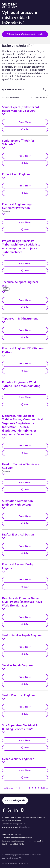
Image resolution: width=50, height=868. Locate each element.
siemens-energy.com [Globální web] (11, 827)
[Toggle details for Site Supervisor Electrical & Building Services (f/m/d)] (4, 732)
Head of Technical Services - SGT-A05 (21, 466)
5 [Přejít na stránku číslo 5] (29, 788)
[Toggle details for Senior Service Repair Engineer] (4, 639)
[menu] (46, 5)
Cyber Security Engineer (18, 759)
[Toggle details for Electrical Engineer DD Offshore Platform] (4, 356)
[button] (25, 129)
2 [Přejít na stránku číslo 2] (20, 788)
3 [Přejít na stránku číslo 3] (23, 788)
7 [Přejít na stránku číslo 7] (36, 788)
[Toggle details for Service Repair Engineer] (4, 669)
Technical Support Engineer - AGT (21, 284)
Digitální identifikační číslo (13, 844)
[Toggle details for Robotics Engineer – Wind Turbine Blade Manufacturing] (4, 389)
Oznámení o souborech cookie (14, 841)
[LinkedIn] (16, 810)
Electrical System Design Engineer (18, 566)
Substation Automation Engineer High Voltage (17, 503)
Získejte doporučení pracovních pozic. (25, 34)
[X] (10, 810)
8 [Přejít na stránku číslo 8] (39, 788)
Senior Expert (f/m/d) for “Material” (18, 143)
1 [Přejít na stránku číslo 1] (17, 788)
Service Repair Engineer (18, 665)
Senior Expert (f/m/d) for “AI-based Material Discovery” (21, 109)
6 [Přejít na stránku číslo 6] (32, 788)
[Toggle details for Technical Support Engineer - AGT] (4, 292)
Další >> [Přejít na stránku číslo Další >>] (45, 788)
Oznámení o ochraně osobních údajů (17, 838)
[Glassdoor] (22, 810)
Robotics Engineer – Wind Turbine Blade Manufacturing (21, 384)
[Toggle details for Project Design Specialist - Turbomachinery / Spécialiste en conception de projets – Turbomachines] (4, 255)
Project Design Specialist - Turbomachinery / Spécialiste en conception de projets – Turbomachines (21, 246)
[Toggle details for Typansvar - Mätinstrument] (4, 322)
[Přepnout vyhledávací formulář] (45, 90)
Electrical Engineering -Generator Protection (17, 206)
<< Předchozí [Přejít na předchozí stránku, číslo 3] (9, 788)
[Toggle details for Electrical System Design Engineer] (4, 572)
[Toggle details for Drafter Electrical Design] (4, 538)
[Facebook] (4, 810)
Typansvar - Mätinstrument (20, 319)
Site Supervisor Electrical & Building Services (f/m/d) (20, 727)
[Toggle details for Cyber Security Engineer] (4, 762)
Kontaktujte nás (17, 800)
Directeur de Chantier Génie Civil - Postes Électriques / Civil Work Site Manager (22, 602)
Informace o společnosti (12, 834)
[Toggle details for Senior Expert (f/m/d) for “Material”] (4, 148)
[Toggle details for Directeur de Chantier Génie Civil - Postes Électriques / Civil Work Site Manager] (4, 609)
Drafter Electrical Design (18, 535)
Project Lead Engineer (16, 174)
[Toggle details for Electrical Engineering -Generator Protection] (4, 214)
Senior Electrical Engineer (19, 695)
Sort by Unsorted (38, 97)
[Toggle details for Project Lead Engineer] (4, 178)
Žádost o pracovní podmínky (14, 824)
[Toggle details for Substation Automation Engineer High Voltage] (4, 508)
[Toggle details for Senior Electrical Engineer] (4, 699)
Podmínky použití (36, 841)
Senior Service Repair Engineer (22, 635)
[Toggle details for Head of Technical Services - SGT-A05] (4, 474)
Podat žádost (25, 122)
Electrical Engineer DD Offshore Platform (23, 350)
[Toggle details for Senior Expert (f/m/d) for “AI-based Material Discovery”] (4, 114)
